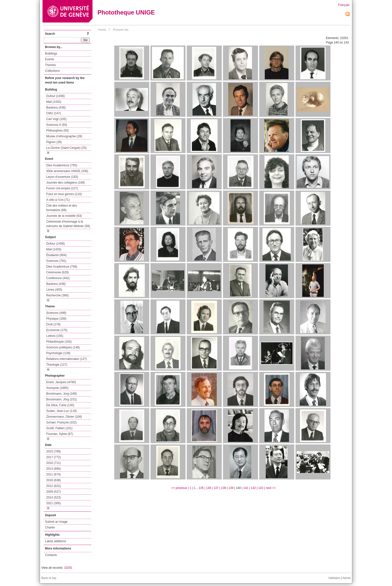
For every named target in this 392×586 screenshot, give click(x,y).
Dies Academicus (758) (62, 267)
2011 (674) (53, 474)
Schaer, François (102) (61, 422)
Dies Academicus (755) (62, 165)
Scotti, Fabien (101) (59, 428)
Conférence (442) (58, 278)
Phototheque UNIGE (126, 12)
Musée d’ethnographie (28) (64, 136)
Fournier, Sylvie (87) (60, 434)
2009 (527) (53, 492)
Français (344, 5)
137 (216, 488)
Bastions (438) (56, 108)
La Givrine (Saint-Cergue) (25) (66, 148)
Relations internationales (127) (67, 359)
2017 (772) (53, 457)
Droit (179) (53, 324)
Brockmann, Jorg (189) (61, 394)
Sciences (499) (56, 313)
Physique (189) (56, 319)
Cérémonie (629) (57, 272)
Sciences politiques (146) (63, 347)
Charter (50, 527)
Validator (334, 578)
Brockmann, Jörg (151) (61, 399)
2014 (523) (53, 497)
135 (201, 488)
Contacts (51, 555)
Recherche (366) (57, 295)
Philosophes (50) (57, 131)
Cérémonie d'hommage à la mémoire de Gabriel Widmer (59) (68, 224)
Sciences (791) (56, 261)
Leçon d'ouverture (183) (62, 177)
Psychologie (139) (58, 353)
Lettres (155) (55, 336)
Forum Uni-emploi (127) (62, 188)
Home (102, 30)
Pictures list (121, 30)
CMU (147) (54, 113)
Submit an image (56, 522)
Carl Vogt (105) (56, 119)
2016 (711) (53, 463)
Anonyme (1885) (57, 388)
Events (50, 59)
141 (246, 488)
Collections (52, 71)
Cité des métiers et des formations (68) (62, 208)
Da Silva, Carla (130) (60, 405)
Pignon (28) (54, 142)
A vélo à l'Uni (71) (58, 200)
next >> (271, 488)
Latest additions (55, 541)
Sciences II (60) (57, 125)
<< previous (179, 488)
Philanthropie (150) (59, 342)
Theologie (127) (57, 365)
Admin (346, 578)
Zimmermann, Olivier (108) (64, 417)
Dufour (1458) (55, 96)
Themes (50, 65)
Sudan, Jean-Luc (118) (61, 411)
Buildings (51, 54)
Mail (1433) (54, 249)
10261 (68, 568)
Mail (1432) (54, 102)
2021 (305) (53, 503)
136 (208, 488)
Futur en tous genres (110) (64, 194)
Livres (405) (54, 290)
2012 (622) (53, 486)
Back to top (49, 578)
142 (253, 488)
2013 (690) (53, 469)
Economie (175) (57, 330)
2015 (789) (53, 451)
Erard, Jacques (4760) (61, 382)
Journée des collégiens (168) (65, 183)
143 (261, 488)
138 (223, 488)
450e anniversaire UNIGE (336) (67, 171)
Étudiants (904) (56, 255)
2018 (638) (53, 480)
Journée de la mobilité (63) (64, 216)
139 (231, 488)
